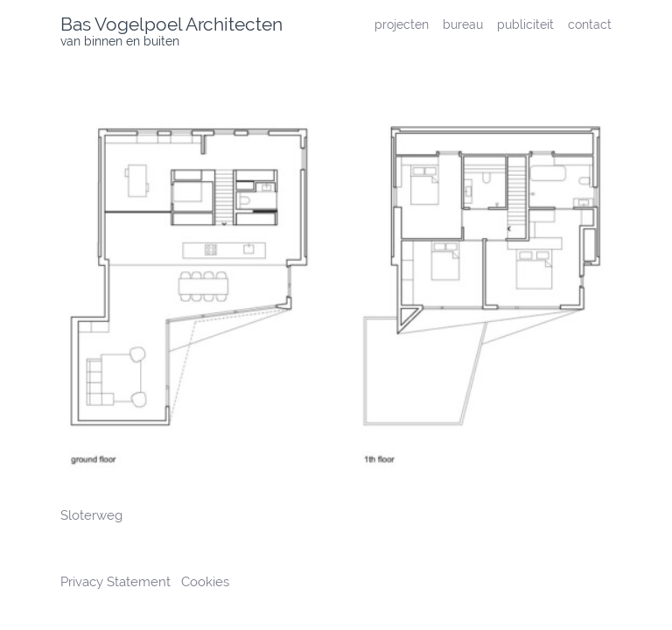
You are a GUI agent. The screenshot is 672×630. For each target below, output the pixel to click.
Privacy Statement (117, 582)
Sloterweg (91, 515)
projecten (402, 24)
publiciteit (525, 24)
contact (590, 24)
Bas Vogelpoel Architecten (171, 24)
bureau (463, 24)
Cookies (205, 582)
